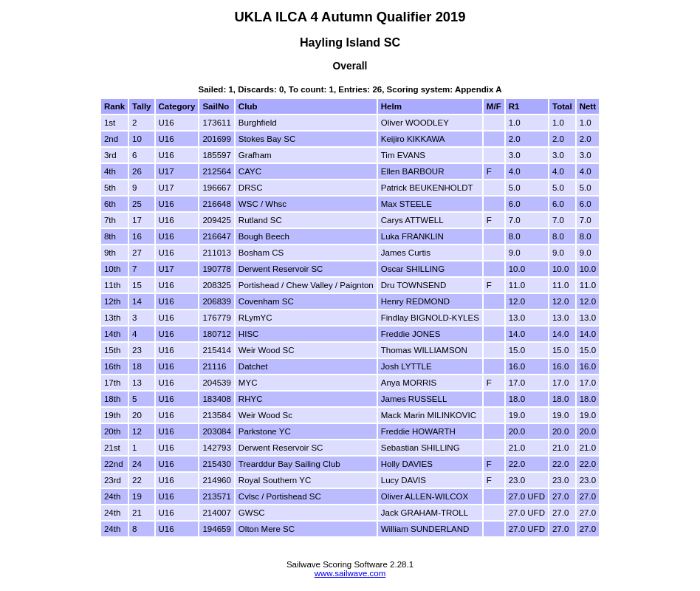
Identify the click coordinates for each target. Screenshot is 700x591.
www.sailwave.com (350, 573)
